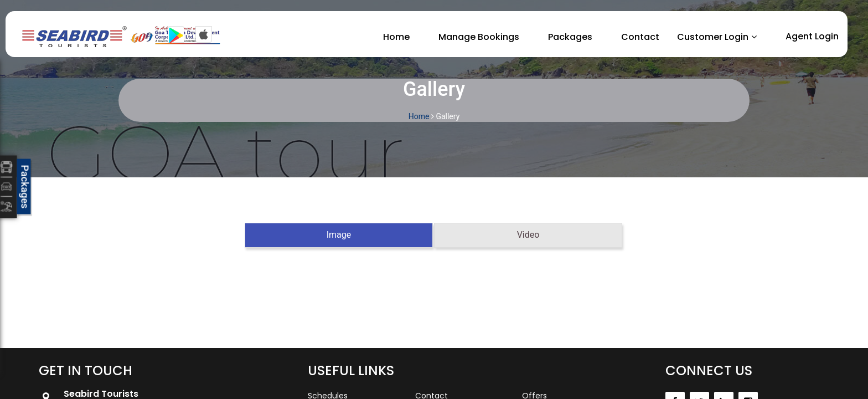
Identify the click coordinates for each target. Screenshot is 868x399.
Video (528, 235)
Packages (570, 37)
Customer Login (713, 37)
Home (396, 37)
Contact (640, 37)
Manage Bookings (479, 37)
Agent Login (812, 36)
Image (339, 235)
